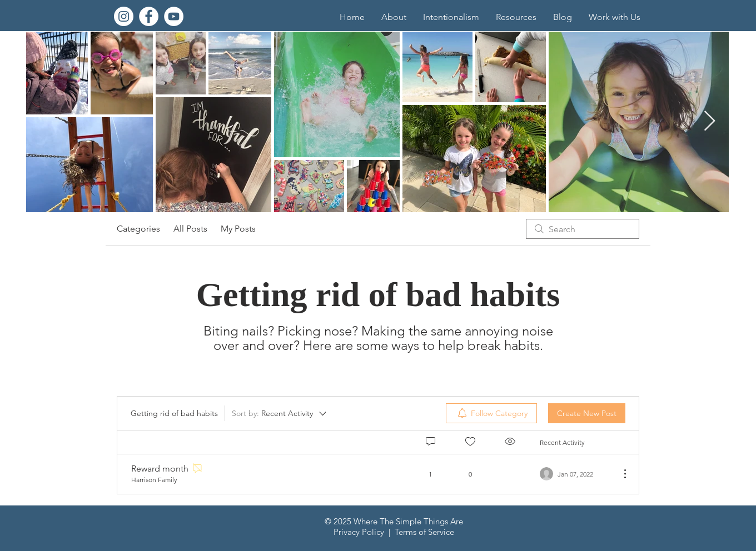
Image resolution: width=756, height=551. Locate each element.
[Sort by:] (280, 413)
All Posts (190, 229)
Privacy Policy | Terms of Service (394, 532)
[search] (583, 229)
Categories (138, 229)
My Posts (238, 229)
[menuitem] (491, 413)
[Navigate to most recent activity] (576, 474)
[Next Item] (710, 121)
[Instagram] (124, 16)
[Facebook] (149, 16)
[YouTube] (174, 16)
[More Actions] (619, 474)
